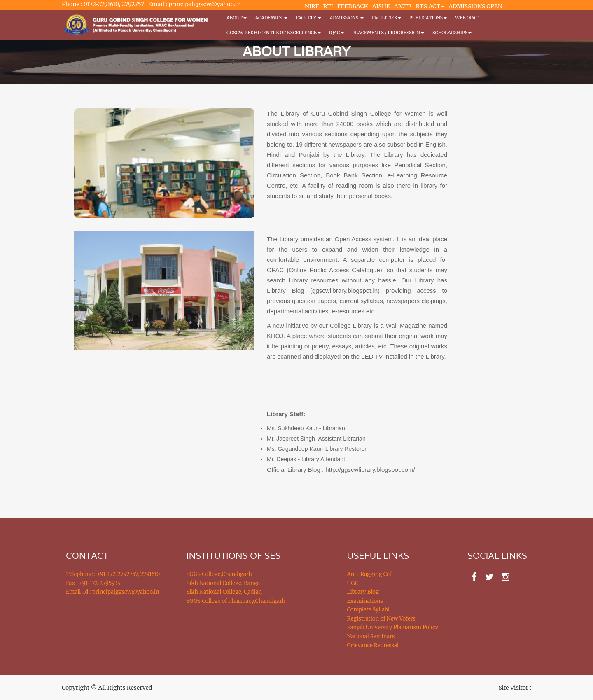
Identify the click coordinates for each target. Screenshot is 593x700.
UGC (353, 583)
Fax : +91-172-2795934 (93, 583)
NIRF (312, 6)
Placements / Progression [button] (388, 33)
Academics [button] (271, 18)
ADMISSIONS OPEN (475, 6)
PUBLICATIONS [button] (428, 18)
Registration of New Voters (381, 619)
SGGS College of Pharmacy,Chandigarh (236, 601)
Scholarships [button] (452, 33)
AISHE (381, 6)
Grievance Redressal (373, 645)
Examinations (365, 601)
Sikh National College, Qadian (224, 592)
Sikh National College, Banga (223, 583)
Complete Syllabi (369, 610)
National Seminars (371, 636)
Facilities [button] (386, 18)
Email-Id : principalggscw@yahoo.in (113, 592)
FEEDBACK (353, 6)
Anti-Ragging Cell (370, 574)
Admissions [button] (346, 18)
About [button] (237, 18)
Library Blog (363, 592)
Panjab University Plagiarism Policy (393, 627)
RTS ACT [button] (430, 6)
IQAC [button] (336, 33)
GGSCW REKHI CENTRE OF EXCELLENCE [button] (274, 33)
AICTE (403, 6)
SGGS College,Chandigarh (219, 574)
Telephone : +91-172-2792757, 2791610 (113, 574)
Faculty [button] (308, 18)
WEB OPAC (467, 18)
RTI (328, 6)
